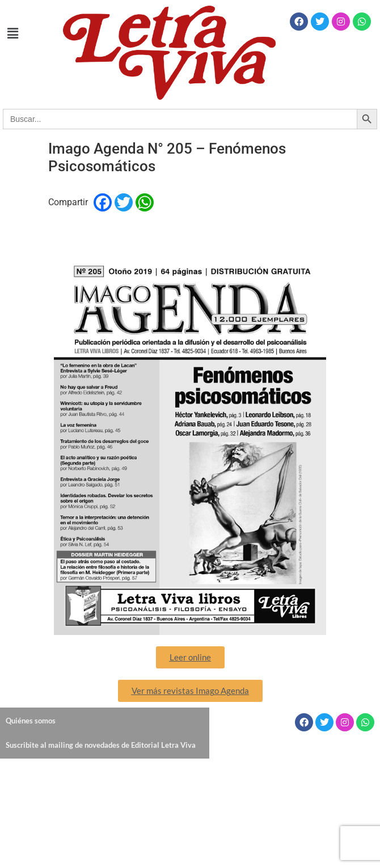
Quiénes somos (31, 721)
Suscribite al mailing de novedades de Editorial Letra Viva (101, 745)
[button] (12, 33)
